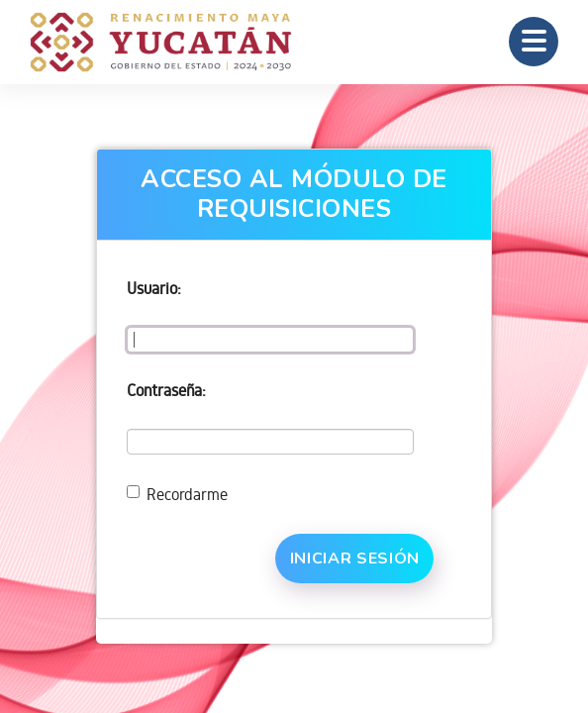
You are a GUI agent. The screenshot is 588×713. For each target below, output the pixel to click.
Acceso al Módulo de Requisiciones (294, 194)
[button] (534, 42)
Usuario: (154, 288)
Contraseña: (166, 390)
